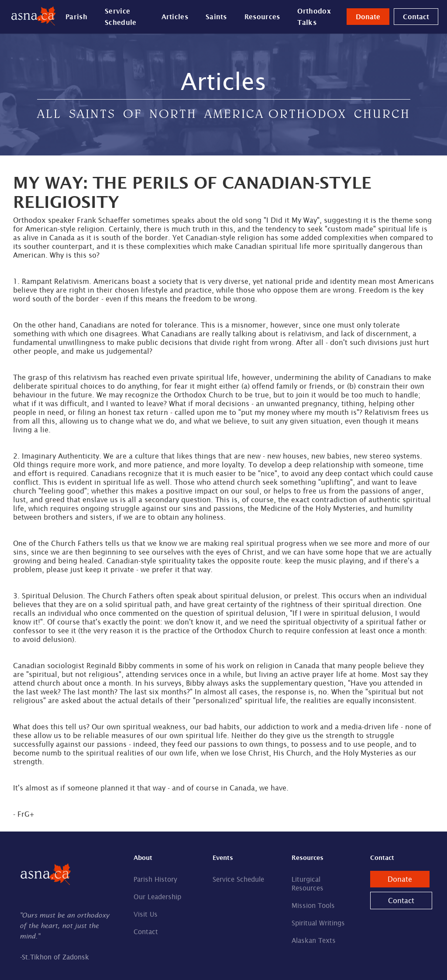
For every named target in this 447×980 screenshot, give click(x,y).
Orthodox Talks (314, 17)
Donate (368, 17)
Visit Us (146, 914)
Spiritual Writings (318, 923)
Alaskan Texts (314, 940)
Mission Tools (313, 906)
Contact (416, 17)
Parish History (155, 879)
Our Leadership (157, 897)
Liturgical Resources (308, 884)
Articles (175, 17)
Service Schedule (120, 17)
